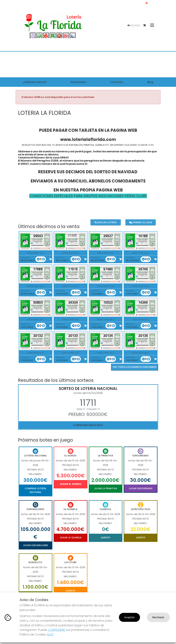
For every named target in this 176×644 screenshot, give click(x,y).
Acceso (134, 25)
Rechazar (158, 617)
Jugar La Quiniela (71, 538)
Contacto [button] (117, 82)
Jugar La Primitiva (106, 488)
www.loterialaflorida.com (88, 139)
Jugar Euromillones (35, 545)
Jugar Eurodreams (140, 488)
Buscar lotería (106, 222)
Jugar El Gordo (71, 484)
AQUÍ (50, 634)
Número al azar (140, 222)
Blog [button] (150, 82)
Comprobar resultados (88, 425)
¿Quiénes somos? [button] (35, 82)
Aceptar (129, 617)
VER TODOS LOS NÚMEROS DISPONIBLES (135, 367)
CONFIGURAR (57, 630)
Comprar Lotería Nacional (36, 490)
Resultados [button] (78, 82)
